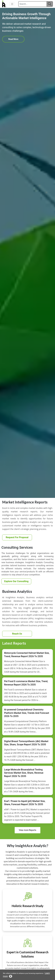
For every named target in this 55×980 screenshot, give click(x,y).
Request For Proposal (17, 537)
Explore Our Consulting (16, 581)
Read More (13, 39)
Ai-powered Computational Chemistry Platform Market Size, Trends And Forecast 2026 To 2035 (27, 713)
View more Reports (27, 830)
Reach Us (17, 634)
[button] (12, 4)
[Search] (32, 4)
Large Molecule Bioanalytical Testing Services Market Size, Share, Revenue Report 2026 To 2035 (24, 773)
